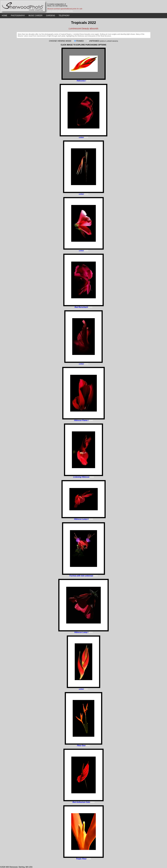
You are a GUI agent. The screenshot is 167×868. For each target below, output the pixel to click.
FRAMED (80, 41)
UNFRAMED (104, 41)
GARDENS (51, 16)
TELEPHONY (64, 16)
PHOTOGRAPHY (18, 16)
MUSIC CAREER (35, 16)
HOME (5, 16)
